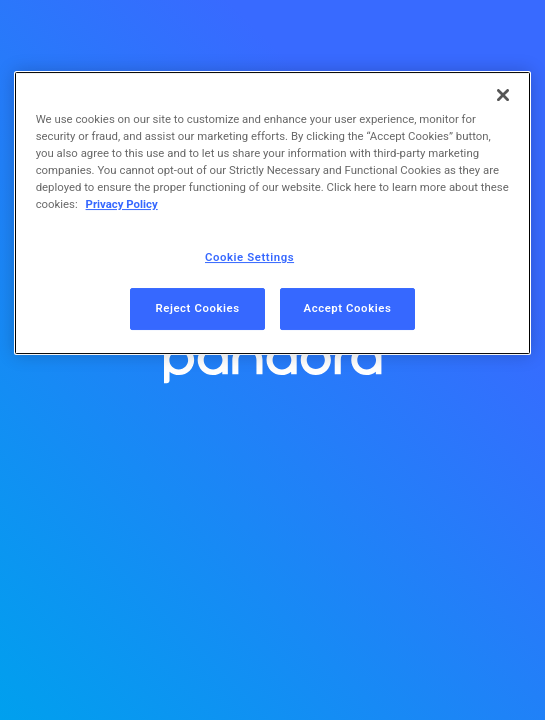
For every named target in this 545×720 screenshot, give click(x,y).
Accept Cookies (348, 308)
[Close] (503, 95)
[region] (273, 213)
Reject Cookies (197, 308)
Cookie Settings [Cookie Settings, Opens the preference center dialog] (249, 257)
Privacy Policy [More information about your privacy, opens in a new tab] (122, 204)
